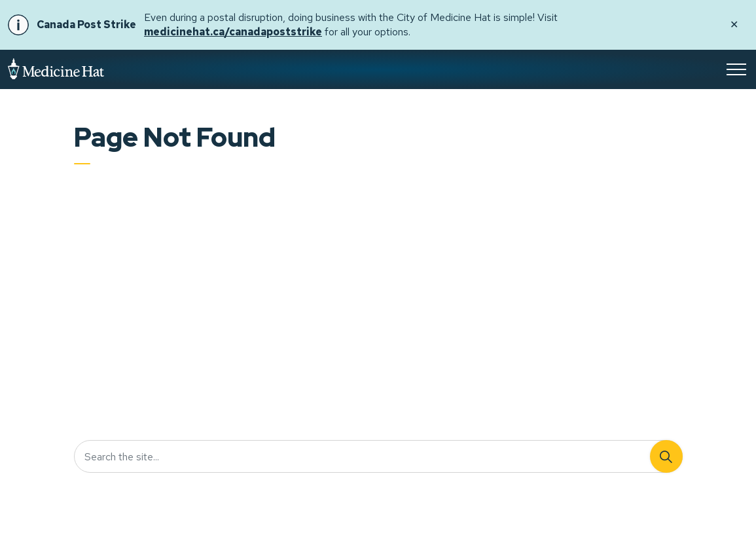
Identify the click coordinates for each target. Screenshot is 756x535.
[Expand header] (736, 69)
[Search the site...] (378, 456)
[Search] (666, 456)
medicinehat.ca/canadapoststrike (233, 32)
